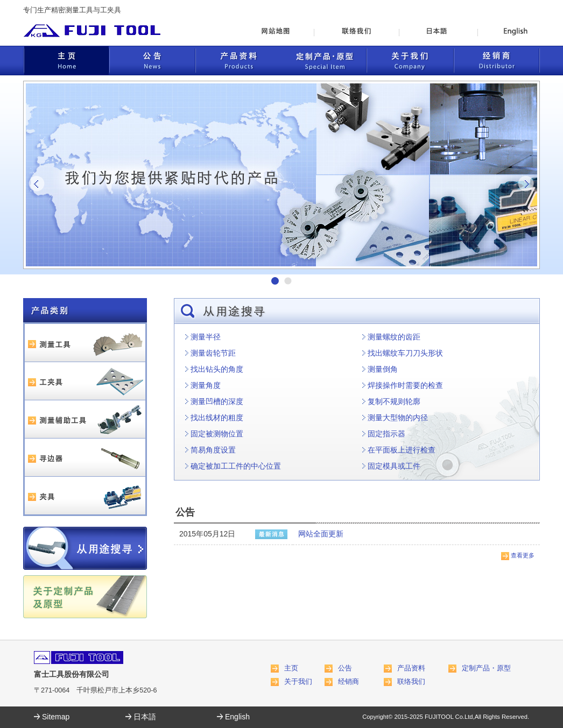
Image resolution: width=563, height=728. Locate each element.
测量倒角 (383, 369)
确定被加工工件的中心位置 (236, 466)
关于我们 (298, 682)
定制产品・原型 (486, 668)
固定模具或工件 (394, 466)
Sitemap (56, 717)
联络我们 (411, 682)
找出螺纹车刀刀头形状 (405, 353)
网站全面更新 (321, 534)
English (237, 717)
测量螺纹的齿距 (394, 337)
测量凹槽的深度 (217, 401)
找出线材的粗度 (217, 418)
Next (526, 184)
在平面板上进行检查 (402, 450)
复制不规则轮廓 (394, 401)
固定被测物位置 (217, 434)
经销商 (349, 682)
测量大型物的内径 (398, 418)
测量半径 (206, 337)
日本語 (145, 717)
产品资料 (411, 668)
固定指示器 (386, 434)
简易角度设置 (213, 450)
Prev (37, 184)
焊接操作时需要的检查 (405, 385)
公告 (345, 668)
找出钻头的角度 (217, 369)
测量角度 (206, 385)
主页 (291, 668)
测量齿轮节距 (213, 353)
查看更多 (523, 555)
